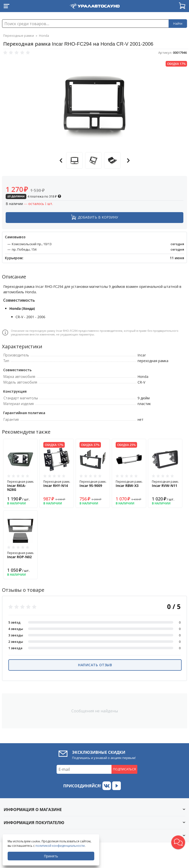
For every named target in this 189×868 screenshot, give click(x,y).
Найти (178, 24)
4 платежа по (33, 196)
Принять (51, 856)
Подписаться (124, 769)
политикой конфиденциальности (60, 846)
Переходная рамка (21, 486)
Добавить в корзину (98, 217)
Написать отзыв (95, 665)
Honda (44, 36)
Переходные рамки (19, 36)
